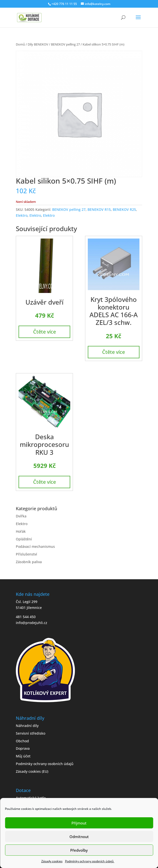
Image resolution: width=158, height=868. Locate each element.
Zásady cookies (52, 861)
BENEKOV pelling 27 (65, 44)
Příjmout (79, 823)
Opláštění (24, 539)
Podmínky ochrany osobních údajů (90, 861)
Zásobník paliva (29, 562)
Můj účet (23, 756)
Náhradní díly (27, 726)
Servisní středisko (31, 733)
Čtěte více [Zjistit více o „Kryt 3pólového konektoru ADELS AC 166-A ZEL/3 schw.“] (113, 352)
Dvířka (21, 516)
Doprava (23, 748)
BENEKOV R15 (99, 209)
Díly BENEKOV (38, 44)
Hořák (21, 531)
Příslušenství (26, 554)
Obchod (22, 741)
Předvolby (79, 850)
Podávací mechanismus (35, 546)
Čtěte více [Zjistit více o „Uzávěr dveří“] (45, 332)
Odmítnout (79, 837)
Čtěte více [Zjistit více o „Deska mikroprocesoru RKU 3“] (45, 482)
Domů (20, 44)
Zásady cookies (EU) (32, 771)
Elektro (22, 215)
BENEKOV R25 (124, 209)
